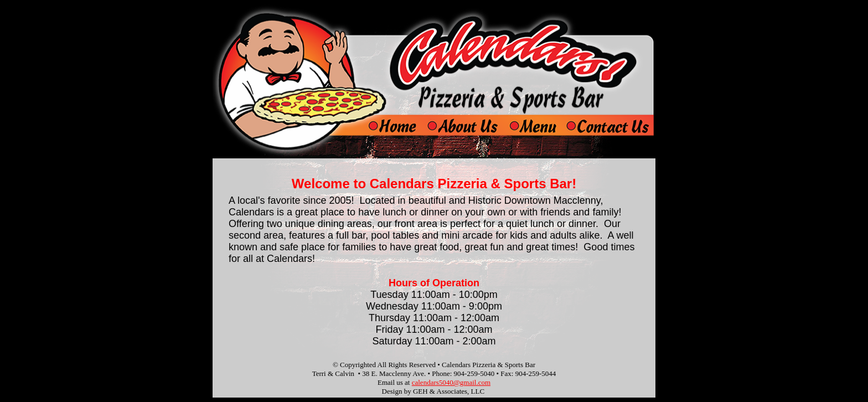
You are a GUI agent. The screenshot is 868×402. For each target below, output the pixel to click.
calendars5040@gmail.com (451, 382)
